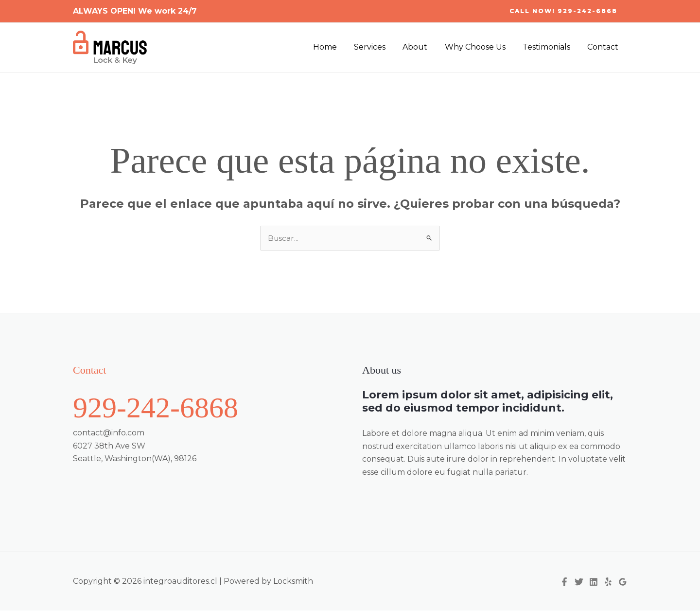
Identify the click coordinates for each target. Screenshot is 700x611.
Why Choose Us (479, 47)
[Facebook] (564, 582)
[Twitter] (579, 582)
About (421, 47)
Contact (604, 47)
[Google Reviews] (623, 582)
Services (377, 47)
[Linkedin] (594, 582)
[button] (563, 11)
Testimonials (549, 47)
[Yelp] (608, 582)
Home (334, 47)
